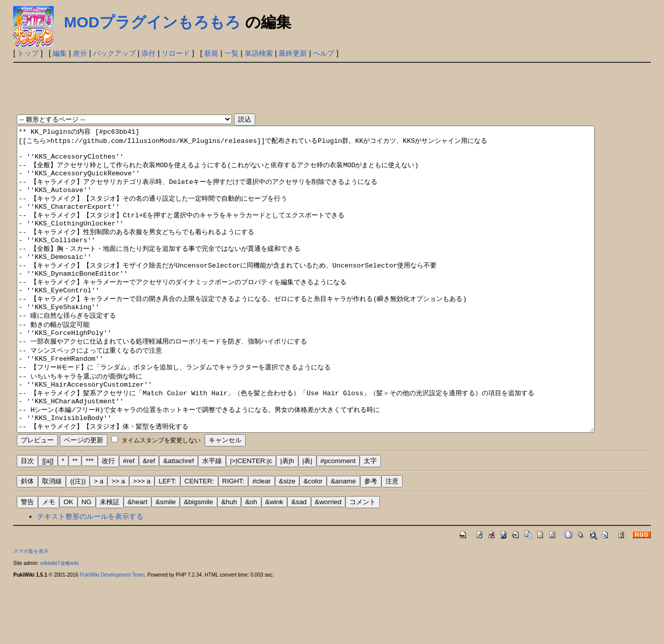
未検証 (110, 563)
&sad (299, 563)
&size (287, 542)
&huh (229, 563)
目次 (27, 522)
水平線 (212, 522)
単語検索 (259, 53)
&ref (149, 522)
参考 (371, 542)
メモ (49, 563)
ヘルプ (324, 53)
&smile (166, 563)
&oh (251, 563)
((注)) (78, 542)
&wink (275, 563)
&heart (138, 563)
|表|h (287, 522)
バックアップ (114, 53)
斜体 (27, 542)
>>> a (142, 542)
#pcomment (338, 522)
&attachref (179, 522)
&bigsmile (199, 563)
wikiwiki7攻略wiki (59, 624)
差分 (80, 53)
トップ (28, 53)
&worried (328, 563)
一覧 (231, 53)
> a (99, 542)
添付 (148, 53)
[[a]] (48, 522)
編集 (60, 53)
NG (87, 563)
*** (90, 522)
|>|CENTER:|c (251, 522)
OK (68, 563)
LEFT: (167, 542)
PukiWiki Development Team (112, 636)
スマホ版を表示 (31, 612)
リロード (176, 53)
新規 (211, 53)
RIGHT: (233, 542)
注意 (392, 542)
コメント (363, 563)
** (75, 522)
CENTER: (199, 542)
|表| (307, 522)
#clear (261, 542)
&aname (343, 542)
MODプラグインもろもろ (152, 22)
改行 (108, 522)
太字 (370, 522)
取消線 (52, 542)
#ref (129, 522)
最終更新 (293, 53)
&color (313, 542)
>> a (118, 542)
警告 (27, 563)
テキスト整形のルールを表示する (90, 577)
